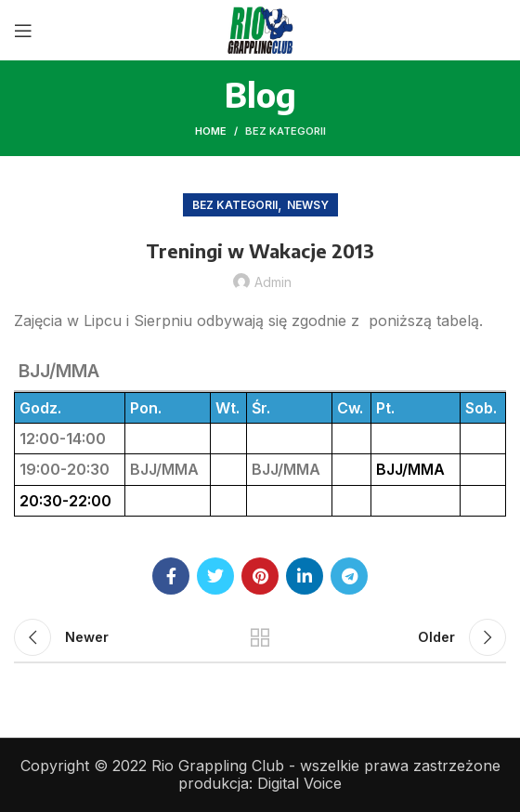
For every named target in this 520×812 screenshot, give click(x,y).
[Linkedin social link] (305, 576)
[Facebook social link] (171, 576)
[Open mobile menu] (23, 31)
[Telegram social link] (349, 576)
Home (211, 131)
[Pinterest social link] (260, 576)
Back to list (260, 637)
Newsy (308, 205)
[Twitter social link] (215, 576)
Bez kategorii (286, 131)
